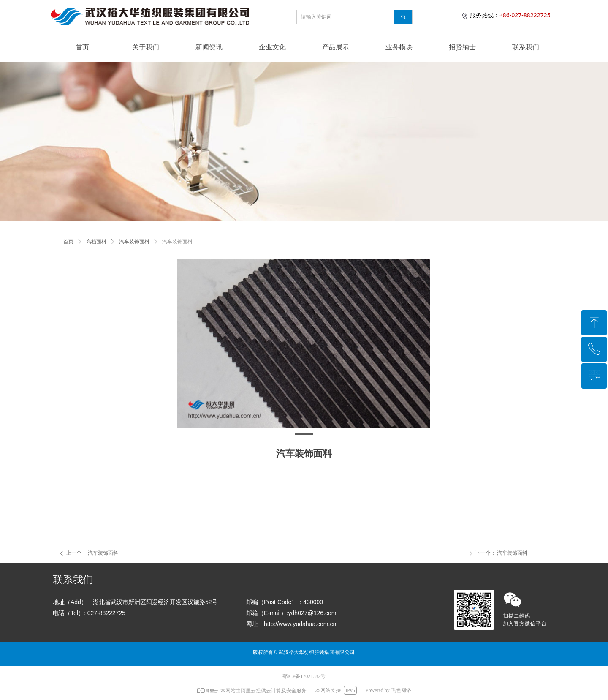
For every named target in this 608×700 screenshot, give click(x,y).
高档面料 (96, 242)
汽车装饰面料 (134, 242)
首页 (68, 242)
